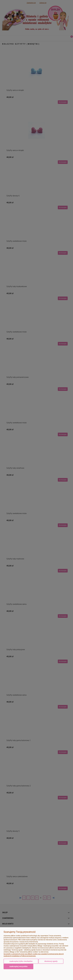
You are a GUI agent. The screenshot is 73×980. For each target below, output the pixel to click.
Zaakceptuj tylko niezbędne (21, 961)
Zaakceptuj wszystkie (18, 966)
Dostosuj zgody (51, 961)
